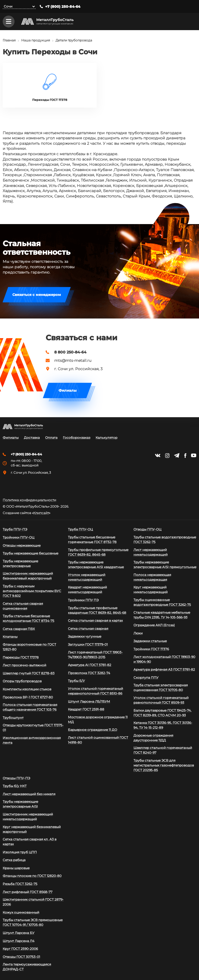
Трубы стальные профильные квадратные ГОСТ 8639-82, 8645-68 (97, 610)
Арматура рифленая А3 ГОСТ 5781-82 (164, 669)
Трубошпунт (13, 718)
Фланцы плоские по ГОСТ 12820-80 (32, 876)
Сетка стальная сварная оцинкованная (23, 606)
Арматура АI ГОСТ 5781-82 (90, 665)
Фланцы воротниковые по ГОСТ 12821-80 (29, 647)
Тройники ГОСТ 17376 (151, 649)
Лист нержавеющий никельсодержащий (151, 552)
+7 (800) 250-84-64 (63, 7)
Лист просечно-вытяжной (24, 665)
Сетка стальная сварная (88, 629)
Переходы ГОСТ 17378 (21, 657)
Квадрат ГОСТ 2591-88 (86, 709)
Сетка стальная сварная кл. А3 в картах (30, 842)
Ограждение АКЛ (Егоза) (154, 625)
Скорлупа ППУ (146, 677)
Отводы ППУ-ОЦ (147, 529)
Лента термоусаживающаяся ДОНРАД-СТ (27, 967)
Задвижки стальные (150, 641)
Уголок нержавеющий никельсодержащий (87, 577)
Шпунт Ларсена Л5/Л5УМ (89, 701)
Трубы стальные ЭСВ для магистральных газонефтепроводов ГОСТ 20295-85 (164, 765)
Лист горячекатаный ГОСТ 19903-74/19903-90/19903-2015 (95, 655)
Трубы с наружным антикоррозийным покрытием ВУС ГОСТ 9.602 (32, 591)
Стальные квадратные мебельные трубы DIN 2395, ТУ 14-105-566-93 (162, 615)
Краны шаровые (16, 868)
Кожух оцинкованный (21, 912)
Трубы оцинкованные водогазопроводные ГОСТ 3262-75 (162, 602)
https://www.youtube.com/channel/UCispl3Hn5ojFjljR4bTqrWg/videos (194, 455)
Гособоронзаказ (77, 438)
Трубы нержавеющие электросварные (20, 563)
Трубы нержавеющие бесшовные (30, 553)
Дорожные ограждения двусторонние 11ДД (153, 738)
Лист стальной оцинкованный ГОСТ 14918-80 (98, 740)
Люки (138, 633)
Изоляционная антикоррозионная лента (32, 740)
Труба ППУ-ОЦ (80, 529)
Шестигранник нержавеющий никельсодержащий (28, 817)
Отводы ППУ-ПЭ (16, 778)
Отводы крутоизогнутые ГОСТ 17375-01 (33, 728)
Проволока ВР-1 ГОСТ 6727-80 (28, 697)
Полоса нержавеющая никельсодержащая (152, 577)
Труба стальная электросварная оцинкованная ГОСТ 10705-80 (161, 687)
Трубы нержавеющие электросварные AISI (20, 804)
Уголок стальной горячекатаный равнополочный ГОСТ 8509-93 (161, 700)
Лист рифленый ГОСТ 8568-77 (28, 892)
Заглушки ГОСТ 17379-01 (88, 644)
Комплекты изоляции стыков (27, 689)
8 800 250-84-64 (70, 352)
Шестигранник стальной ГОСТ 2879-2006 (33, 902)
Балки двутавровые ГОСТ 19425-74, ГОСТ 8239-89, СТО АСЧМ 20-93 (162, 713)
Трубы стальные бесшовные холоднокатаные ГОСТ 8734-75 (28, 618)
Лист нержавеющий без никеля (29, 794)
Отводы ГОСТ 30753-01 (21, 957)
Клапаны (10, 637)
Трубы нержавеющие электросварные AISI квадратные (96, 565)
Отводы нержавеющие (22, 545)
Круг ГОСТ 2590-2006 (20, 949)
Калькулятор (106, 438)
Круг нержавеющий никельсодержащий (151, 590)
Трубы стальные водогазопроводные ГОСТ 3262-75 (165, 539)
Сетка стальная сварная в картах (95, 620)
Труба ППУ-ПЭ (15, 529)
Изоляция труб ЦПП (20, 852)
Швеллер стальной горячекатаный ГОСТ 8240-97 (163, 750)
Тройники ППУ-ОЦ (19, 537)
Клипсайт (41, 513)
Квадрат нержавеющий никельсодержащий (87, 590)
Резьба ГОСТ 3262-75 (20, 884)
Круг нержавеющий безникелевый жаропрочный (32, 829)
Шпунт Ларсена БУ (19, 933)
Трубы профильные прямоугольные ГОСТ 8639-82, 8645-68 (98, 552)
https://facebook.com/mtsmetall (185, 456)
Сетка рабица (14, 860)
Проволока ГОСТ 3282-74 (89, 673)
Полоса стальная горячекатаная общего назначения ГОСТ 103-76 (30, 707)
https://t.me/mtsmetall (177, 455)
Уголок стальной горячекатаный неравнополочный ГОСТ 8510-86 (95, 691)
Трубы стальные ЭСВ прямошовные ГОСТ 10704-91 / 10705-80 (33, 922)
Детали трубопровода (74, 40)
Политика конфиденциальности (29, 500)
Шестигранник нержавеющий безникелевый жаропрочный (28, 576)
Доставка (32, 438)
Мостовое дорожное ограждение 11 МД (98, 719)
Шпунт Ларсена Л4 (19, 941)
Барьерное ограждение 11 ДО (93, 730)
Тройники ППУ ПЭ (83, 600)
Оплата (51, 438)
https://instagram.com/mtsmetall (167, 456)
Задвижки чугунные (85, 636)
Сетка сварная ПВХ (19, 629)
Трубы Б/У (76, 681)
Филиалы (68, 391)
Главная (9, 40)
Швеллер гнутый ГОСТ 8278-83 (29, 673)
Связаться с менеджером (37, 295)
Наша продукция (36, 40)
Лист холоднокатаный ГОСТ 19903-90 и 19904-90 (164, 659)
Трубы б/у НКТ (15, 786)
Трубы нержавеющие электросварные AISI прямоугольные (165, 565)
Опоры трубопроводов (22, 681)
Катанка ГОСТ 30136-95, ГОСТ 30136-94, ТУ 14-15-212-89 (163, 725)
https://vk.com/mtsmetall (158, 455)
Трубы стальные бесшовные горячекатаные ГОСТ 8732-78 (92, 539)
